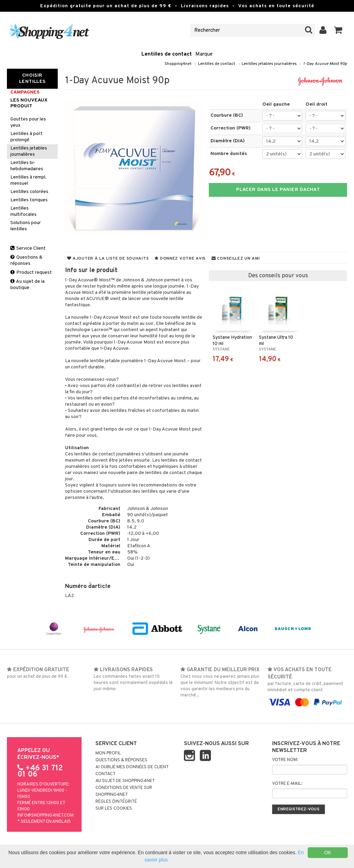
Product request (31, 273)
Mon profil (108, 753)
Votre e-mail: (287, 784)
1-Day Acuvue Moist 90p (325, 64)
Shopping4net (178, 64)
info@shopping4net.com (45, 816)
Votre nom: (285, 760)
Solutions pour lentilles (26, 226)
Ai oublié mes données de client (132, 767)
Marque (204, 54)
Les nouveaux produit (29, 103)
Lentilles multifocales (24, 211)
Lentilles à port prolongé (26, 137)
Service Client (28, 248)
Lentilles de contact (167, 54)
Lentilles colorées (29, 192)
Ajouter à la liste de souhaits (108, 259)
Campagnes (25, 92)
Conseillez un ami (236, 259)
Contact (105, 774)
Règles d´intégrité (116, 802)
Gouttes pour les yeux (28, 122)
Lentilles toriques (29, 200)
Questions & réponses (26, 261)
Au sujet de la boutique (27, 285)
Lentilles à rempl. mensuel (29, 180)
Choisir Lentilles (32, 79)
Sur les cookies (114, 809)
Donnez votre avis (180, 259)
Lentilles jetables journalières (269, 64)
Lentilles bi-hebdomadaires (27, 166)
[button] (338, 30)
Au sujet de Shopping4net (125, 781)
